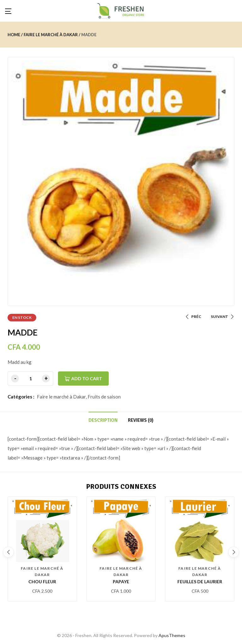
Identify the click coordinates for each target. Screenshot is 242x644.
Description (103, 420)
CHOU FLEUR (42, 582)
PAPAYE (121, 582)
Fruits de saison (104, 397)
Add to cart (87, 378)
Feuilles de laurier (200, 582)
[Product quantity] (31, 378)
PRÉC (193, 316)
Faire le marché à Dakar (51, 35)
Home (14, 35)
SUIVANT (223, 316)
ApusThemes (172, 635)
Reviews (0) (141, 420)
